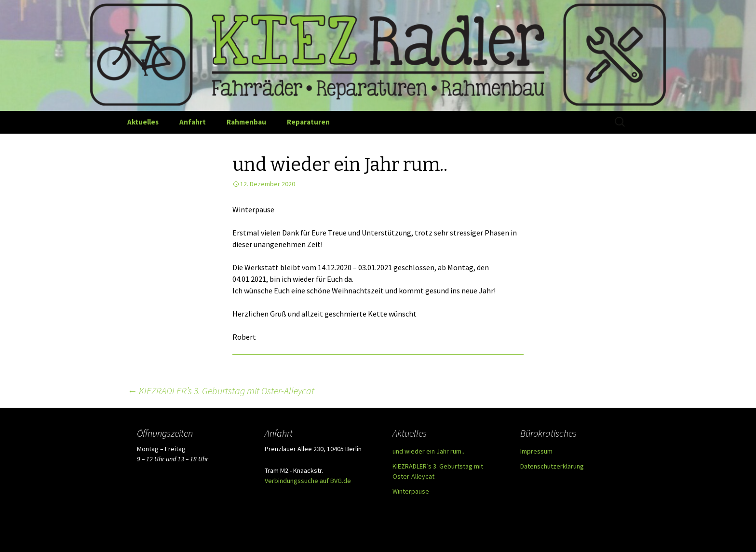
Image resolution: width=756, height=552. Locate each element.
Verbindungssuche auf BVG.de (308, 481)
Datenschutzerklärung (552, 466)
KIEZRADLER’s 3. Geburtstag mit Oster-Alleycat (221, 391)
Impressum (536, 451)
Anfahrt (193, 122)
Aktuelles (143, 122)
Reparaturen (308, 122)
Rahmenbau (246, 122)
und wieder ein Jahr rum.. (428, 451)
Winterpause (411, 491)
